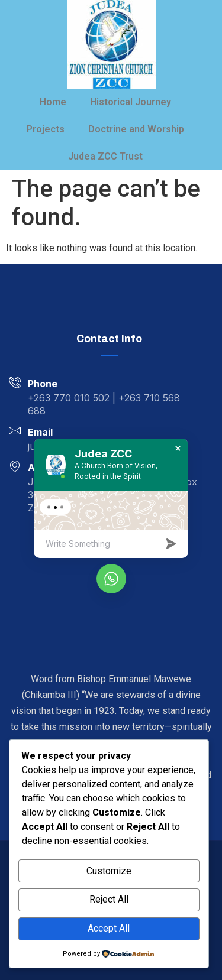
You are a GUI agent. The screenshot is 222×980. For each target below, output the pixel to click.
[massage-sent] (172, 546)
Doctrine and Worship (136, 129)
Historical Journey (131, 102)
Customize (109, 871)
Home (53, 102)
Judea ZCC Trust (105, 156)
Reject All (109, 899)
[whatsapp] (111, 579)
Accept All (109, 928)
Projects (46, 129)
